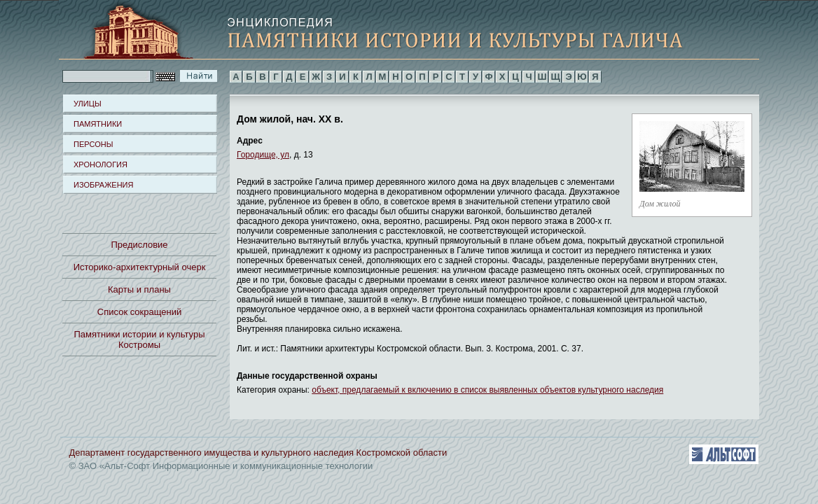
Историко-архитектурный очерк (140, 267)
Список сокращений (139, 312)
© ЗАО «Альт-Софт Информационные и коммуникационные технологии (221, 466)
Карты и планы (139, 289)
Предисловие (139, 245)
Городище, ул (263, 155)
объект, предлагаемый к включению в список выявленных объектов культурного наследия (487, 390)
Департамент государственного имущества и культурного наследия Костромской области (258, 453)
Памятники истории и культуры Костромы (140, 339)
